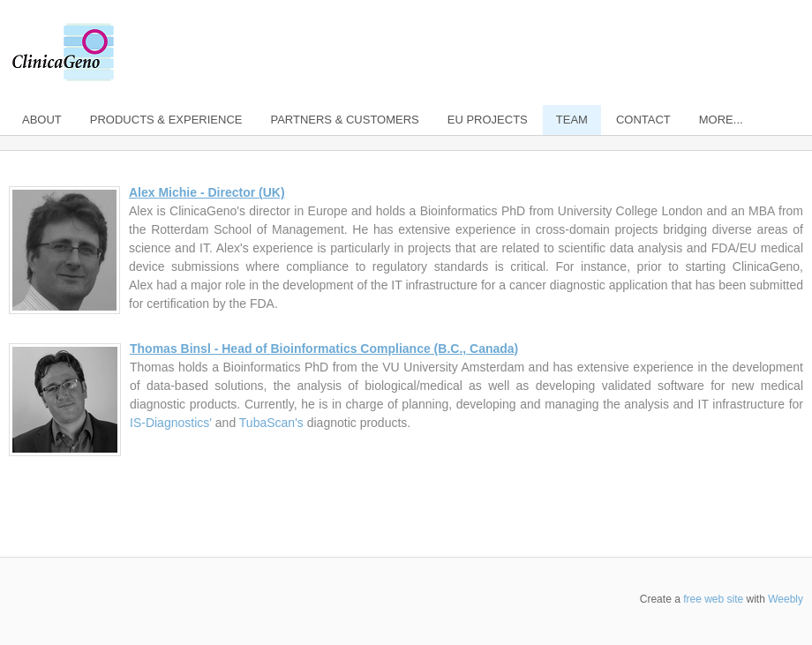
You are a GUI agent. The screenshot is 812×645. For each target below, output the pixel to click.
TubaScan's (271, 423)
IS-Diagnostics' (171, 423)
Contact (643, 120)
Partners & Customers (344, 120)
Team (572, 120)
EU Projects (488, 120)
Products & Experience (166, 120)
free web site (713, 599)
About (42, 120)
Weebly (786, 599)
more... (721, 120)
